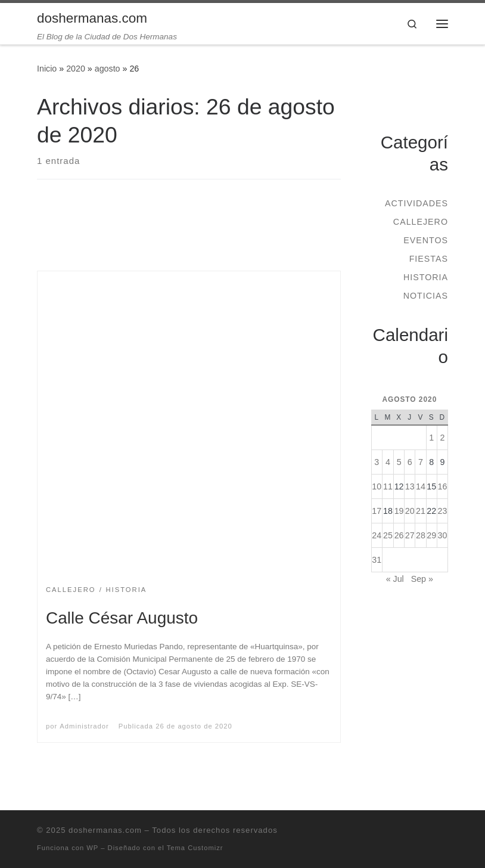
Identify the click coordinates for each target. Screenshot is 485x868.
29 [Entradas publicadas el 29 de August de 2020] (431, 535)
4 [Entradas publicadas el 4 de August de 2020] (388, 462)
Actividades (416, 203)
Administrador (84, 726)
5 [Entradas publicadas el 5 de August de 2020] (399, 462)
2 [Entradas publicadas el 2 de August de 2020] (442, 438)
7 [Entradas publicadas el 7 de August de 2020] (421, 462)
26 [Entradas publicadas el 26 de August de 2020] (399, 535)
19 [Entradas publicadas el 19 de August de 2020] (399, 511)
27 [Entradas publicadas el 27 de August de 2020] (410, 535)
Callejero (421, 222)
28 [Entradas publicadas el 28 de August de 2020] (421, 535)
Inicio (47, 69)
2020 (76, 69)
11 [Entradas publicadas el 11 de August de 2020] (388, 486)
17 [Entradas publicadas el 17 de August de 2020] (377, 511)
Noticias (426, 296)
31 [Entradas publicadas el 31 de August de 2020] (377, 560)
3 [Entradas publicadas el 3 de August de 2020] (377, 462)
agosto (108, 69)
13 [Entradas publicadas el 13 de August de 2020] (410, 486)
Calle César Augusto (122, 618)
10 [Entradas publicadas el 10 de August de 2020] (377, 486)
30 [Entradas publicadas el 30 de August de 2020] (442, 535)
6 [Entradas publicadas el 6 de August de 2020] (410, 462)
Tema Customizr (195, 848)
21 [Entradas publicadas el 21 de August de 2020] (421, 511)
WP (92, 848)
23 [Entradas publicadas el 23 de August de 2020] (442, 511)
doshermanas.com (105, 830)
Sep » (422, 579)
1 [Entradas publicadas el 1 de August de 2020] (431, 438)
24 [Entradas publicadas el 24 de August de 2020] (377, 535)
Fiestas (429, 259)
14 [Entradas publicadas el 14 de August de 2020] (421, 486)
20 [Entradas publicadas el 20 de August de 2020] (410, 511)
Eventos (426, 240)
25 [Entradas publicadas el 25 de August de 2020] (388, 535)
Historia (426, 277)
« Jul (395, 579)
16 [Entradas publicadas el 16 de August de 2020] (442, 486)
